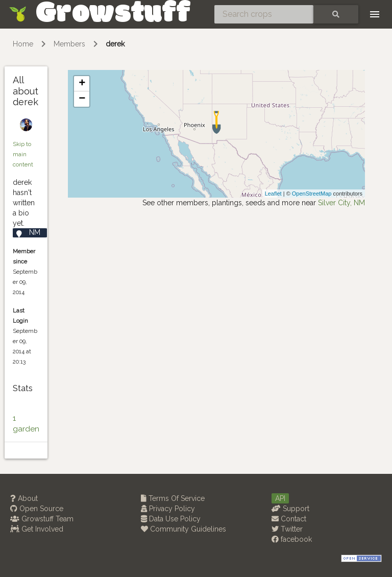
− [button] (82, 99)
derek (115, 44)
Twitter (287, 529)
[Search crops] (264, 14)
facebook (292, 539)
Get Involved (37, 529)
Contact (289, 519)
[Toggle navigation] (375, 14)
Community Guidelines (183, 529)
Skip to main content (23, 154)
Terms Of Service (173, 498)
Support (290, 509)
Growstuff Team (42, 519)
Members (69, 44)
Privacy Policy (168, 509)
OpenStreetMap (312, 194)
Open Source (37, 509)
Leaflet (273, 194)
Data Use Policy (171, 519)
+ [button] (82, 84)
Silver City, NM (341, 203)
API (280, 498)
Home (23, 44)
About (24, 498)
